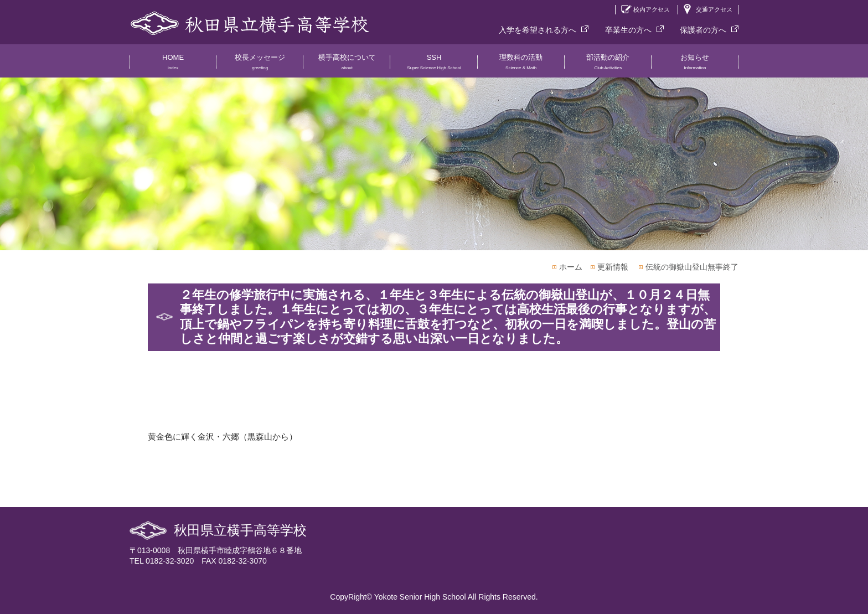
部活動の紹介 (608, 65)
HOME (173, 65)
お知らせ (695, 65)
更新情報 (613, 267)
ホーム (571, 267)
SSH (434, 65)
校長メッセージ (260, 65)
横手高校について (347, 65)
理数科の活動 (521, 65)
